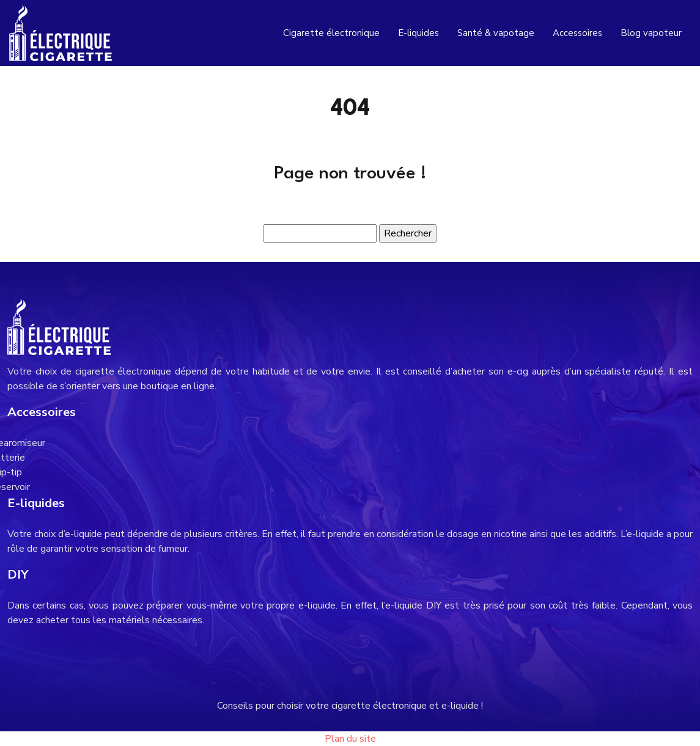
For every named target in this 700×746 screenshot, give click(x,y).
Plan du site (350, 739)
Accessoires (577, 33)
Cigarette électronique (331, 33)
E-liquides (418, 33)
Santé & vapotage (496, 33)
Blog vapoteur (651, 33)
